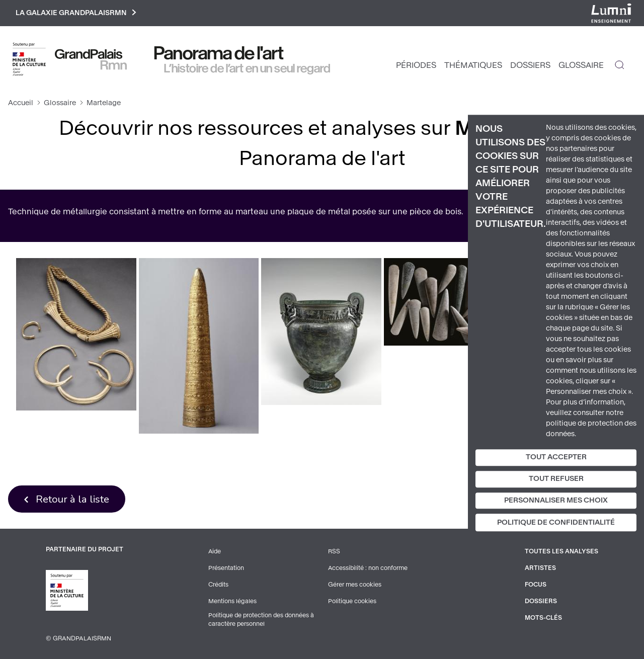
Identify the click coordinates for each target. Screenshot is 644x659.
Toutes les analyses (561, 553)
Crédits (219, 585)
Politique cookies (352, 601)
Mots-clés (544, 617)
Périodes (416, 66)
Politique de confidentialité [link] (556, 523)
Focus (536, 585)
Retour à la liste (73, 500)
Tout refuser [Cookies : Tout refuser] (556, 479)
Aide (215, 553)
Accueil (21, 103)
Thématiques (473, 66)
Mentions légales (232, 601)
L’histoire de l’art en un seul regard (247, 69)
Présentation (226, 569)
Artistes (540, 569)
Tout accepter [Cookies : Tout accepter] (556, 457)
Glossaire (581, 66)
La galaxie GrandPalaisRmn (77, 13)
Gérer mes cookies (355, 585)
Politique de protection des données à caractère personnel (262, 620)
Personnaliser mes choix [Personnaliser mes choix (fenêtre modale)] (556, 500)
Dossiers (530, 66)
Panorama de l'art (219, 54)
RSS (334, 553)
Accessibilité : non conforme (368, 569)
